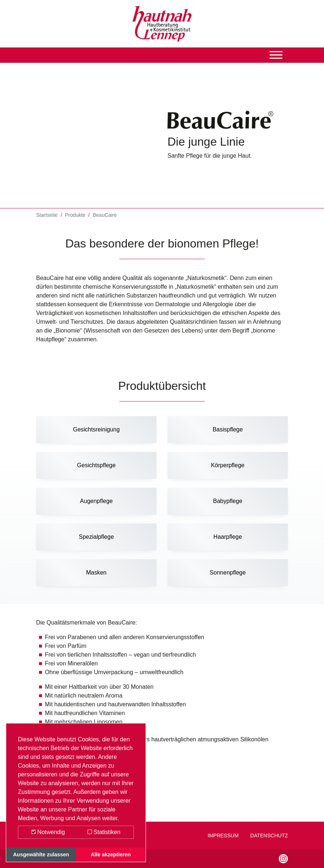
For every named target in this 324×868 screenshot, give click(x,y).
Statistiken (104, 832)
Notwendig (48, 832)
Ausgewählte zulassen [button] (41, 854)
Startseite (47, 216)
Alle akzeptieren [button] (111, 854)
